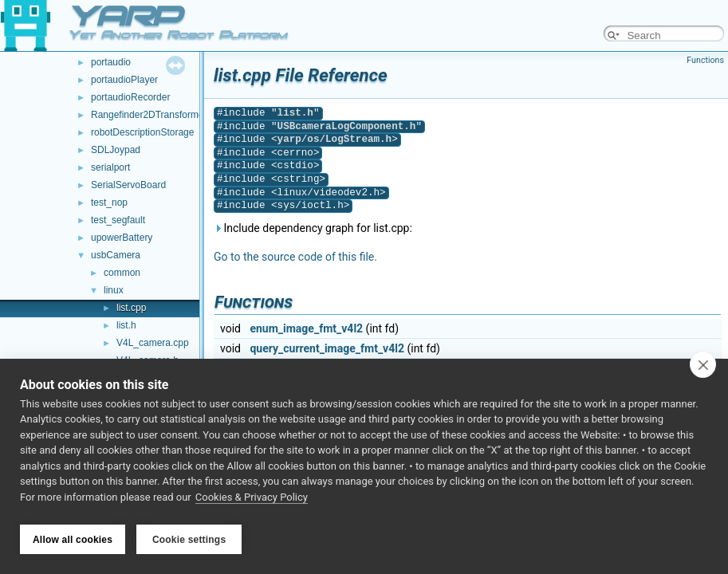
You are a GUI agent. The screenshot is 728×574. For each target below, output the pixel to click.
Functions (705, 60)
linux (114, 290)
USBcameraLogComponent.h (347, 126)
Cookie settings (189, 540)
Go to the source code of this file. (295, 257)
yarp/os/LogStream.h (335, 139)
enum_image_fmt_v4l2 (306, 328)
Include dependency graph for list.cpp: (313, 228)
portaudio (111, 62)
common (122, 273)
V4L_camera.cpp (153, 343)
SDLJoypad (116, 150)
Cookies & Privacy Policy (252, 501)
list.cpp (131, 308)
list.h (126, 325)
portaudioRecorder (130, 97)
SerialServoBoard (128, 185)
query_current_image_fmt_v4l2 (327, 348)
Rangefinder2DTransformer (149, 115)
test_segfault (118, 220)
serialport (110, 167)
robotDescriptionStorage (142, 132)
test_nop (109, 202)
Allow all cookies (73, 540)
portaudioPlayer (124, 80)
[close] (703, 368)
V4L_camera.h (148, 360)
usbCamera (116, 255)
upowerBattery (122, 238)
